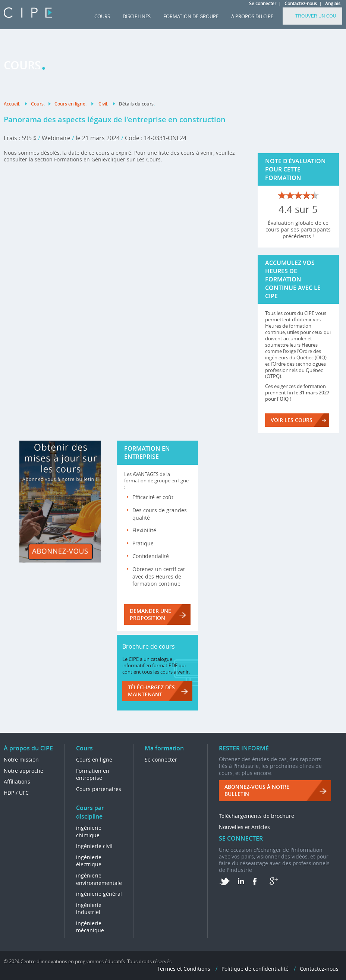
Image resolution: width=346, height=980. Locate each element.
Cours (102, 16)
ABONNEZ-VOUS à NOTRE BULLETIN (257, 790)
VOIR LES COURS (292, 420)
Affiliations (17, 782)
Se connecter (263, 3)
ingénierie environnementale (99, 879)
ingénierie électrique (89, 861)
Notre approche (23, 771)
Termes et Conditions (184, 969)
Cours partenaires (99, 789)
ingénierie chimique (89, 831)
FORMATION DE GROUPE (191, 16)
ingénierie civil (94, 846)
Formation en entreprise (93, 774)
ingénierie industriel (89, 909)
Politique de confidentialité (255, 969)
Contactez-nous (301, 3)
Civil (103, 104)
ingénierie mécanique (90, 927)
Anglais (333, 3)
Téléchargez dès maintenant (151, 691)
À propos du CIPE (252, 16)
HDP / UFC (16, 793)
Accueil (11, 104)
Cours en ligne (70, 104)
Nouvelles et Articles (244, 827)
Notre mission (21, 760)
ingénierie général (99, 894)
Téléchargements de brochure (257, 816)
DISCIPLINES (137, 16)
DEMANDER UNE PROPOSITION (150, 614)
